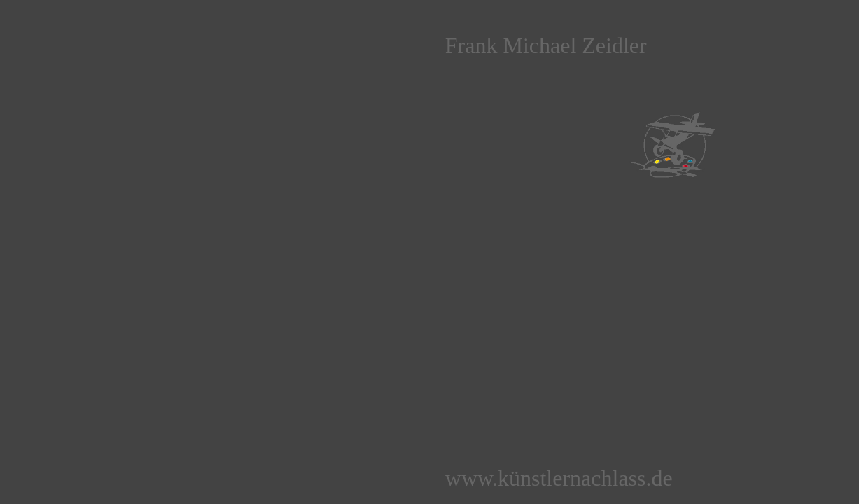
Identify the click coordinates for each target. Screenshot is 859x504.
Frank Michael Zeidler (546, 45)
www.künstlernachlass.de (559, 478)
